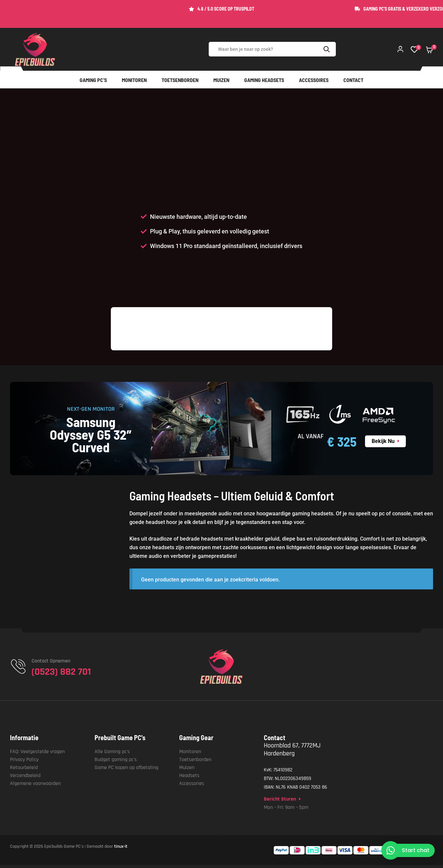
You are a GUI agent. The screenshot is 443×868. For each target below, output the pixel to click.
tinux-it (121, 846)
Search (328, 49)
